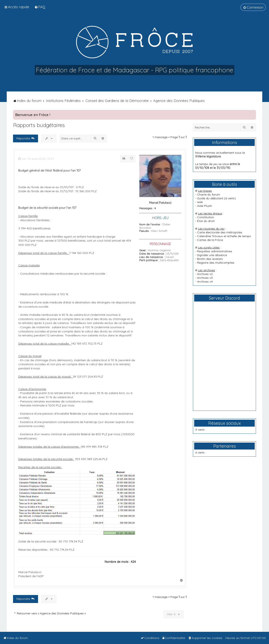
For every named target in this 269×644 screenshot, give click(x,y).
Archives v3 (205, 278)
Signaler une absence (212, 255)
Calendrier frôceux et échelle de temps (224, 236)
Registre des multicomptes (216, 263)
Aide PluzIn (205, 206)
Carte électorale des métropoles (220, 232)
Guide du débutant (210, 198)
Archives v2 (205, 274)
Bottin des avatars (210, 259)
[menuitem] (40, 7)
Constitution (206, 217)
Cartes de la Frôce (210, 240)
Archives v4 (205, 282)
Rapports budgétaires (39, 125)
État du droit (206, 221)
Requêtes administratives (215, 251)
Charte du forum (209, 194)
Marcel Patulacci (160, 203)
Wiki (200, 202)
